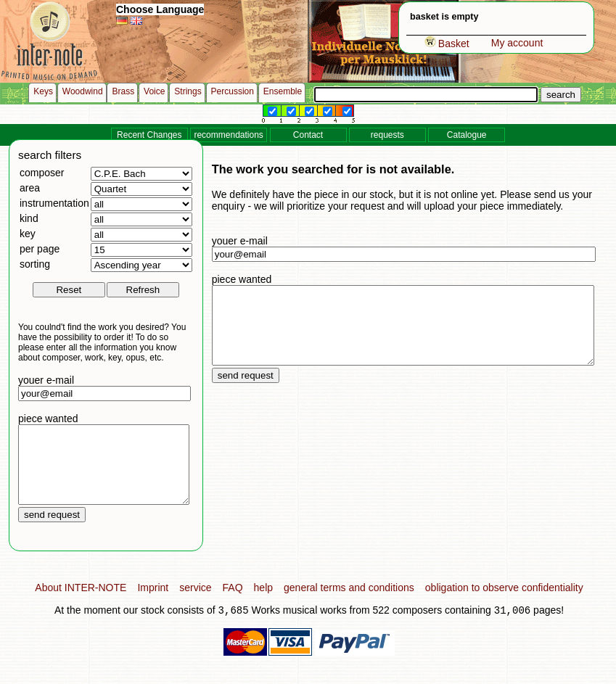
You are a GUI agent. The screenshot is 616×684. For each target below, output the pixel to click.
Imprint (153, 603)
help (263, 603)
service (195, 603)
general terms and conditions (349, 603)
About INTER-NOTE (81, 603)
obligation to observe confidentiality (504, 603)
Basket (447, 44)
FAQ (233, 603)
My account (517, 43)
